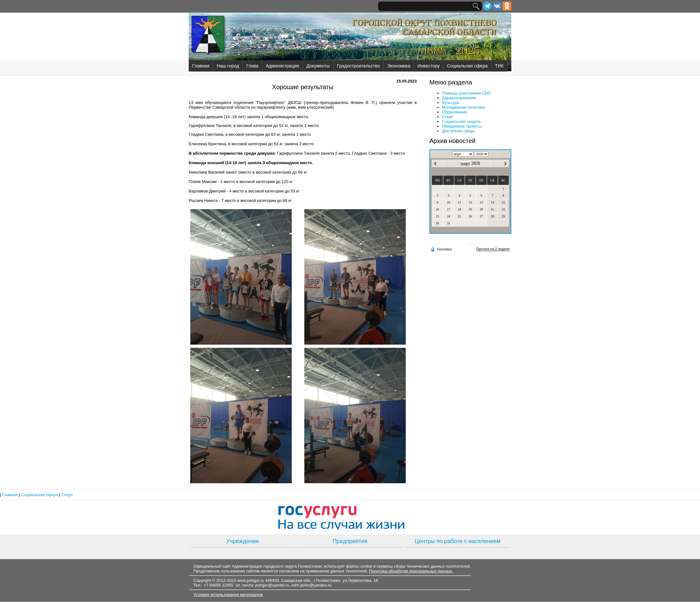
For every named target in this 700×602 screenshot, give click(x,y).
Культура (450, 103)
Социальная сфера (467, 66)
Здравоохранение (459, 98)
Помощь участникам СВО (466, 93)
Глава (252, 66)
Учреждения (242, 541)
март (465, 163)
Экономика (399, 66)
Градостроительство (359, 66)
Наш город (228, 66)
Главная (201, 66)
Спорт (448, 117)
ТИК (499, 66)
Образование (455, 112)
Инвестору (428, 66)
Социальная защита (461, 121)
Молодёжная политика (463, 107)
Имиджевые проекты (462, 126)
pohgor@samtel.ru (272, 585)
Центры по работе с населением (457, 541)
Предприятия (350, 541)
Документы (318, 66)
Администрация (283, 66)
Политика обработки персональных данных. (411, 571)
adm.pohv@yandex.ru (311, 585)
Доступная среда (458, 131)
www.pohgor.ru (250, 580)
